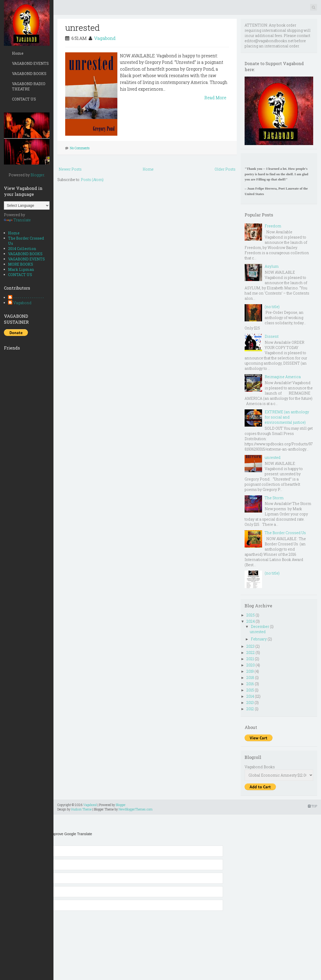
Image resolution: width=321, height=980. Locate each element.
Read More (215, 98)
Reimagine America (283, 377)
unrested (83, 27)
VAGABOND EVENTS (30, 63)
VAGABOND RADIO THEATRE (29, 86)
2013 (250, 703)
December (260, 626)
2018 (250, 678)
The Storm (274, 498)
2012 (250, 709)
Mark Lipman (21, 269)
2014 (250, 696)
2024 (251, 621)
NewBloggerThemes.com (136, 809)
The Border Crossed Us (285, 533)
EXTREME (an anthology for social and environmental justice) (287, 417)
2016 (250, 684)
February (259, 639)
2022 (251, 653)
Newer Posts (70, 169)
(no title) (272, 307)
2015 (250, 690)
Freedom (273, 226)
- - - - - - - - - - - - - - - (29, 298)
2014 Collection (22, 249)
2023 (250, 646)
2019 (250, 671)
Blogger (37, 175)
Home (18, 53)
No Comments (80, 148)
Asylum (272, 266)
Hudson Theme (81, 809)
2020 (251, 665)
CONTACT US (24, 99)
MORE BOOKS (21, 264)
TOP (313, 806)
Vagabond (22, 303)
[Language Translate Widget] (27, 205)
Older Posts (225, 169)
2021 (250, 659)
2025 (251, 615)
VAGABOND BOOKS (29, 74)
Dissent (272, 336)
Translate (17, 220)
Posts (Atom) (92, 180)
